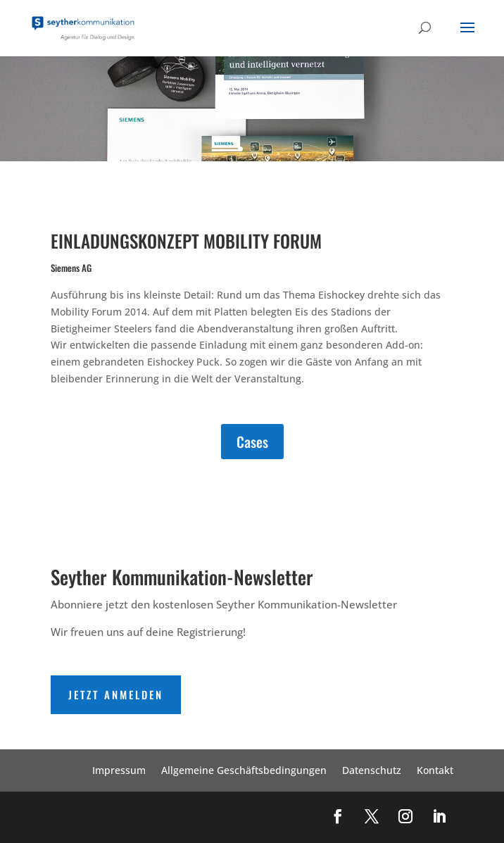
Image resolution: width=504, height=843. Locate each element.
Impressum (119, 771)
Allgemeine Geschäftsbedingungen (244, 771)
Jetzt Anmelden (116, 694)
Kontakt (435, 771)
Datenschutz (372, 771)
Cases (252, 442)
